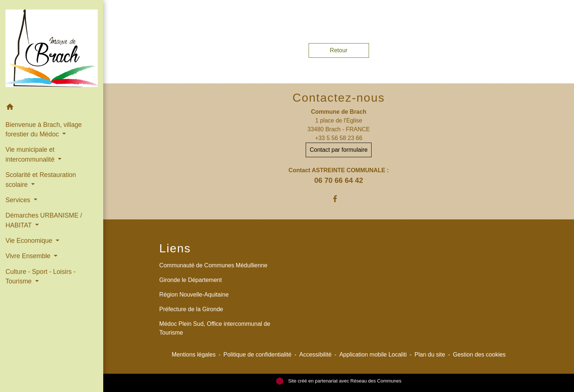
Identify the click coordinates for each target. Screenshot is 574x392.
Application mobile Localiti (373, 355)
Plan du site (430, 355)
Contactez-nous (339, 98)
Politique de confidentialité (257, 355)
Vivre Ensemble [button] (29, 256)
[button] (52, 108)
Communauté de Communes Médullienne (213, 265)
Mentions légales (194, 355)
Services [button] (19, 200)
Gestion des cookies (479, 355)
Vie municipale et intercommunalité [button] (31, 154)
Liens (175, 248)
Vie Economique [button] (30, 241)
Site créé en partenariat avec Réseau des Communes (339, 381)
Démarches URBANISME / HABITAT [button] (44, 220)
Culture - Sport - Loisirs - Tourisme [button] (41, 276)
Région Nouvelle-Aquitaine (194, 295)
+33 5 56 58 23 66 (338, 138)
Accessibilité (316, 355)
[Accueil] (52, 50)
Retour (339, 50)
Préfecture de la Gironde (191, 309)
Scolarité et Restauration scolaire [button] (41, 180)
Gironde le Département (191, 280)
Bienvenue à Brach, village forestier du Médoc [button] (44, 129)
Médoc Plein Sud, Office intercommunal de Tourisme (215, 328)
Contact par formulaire (339, 150)
